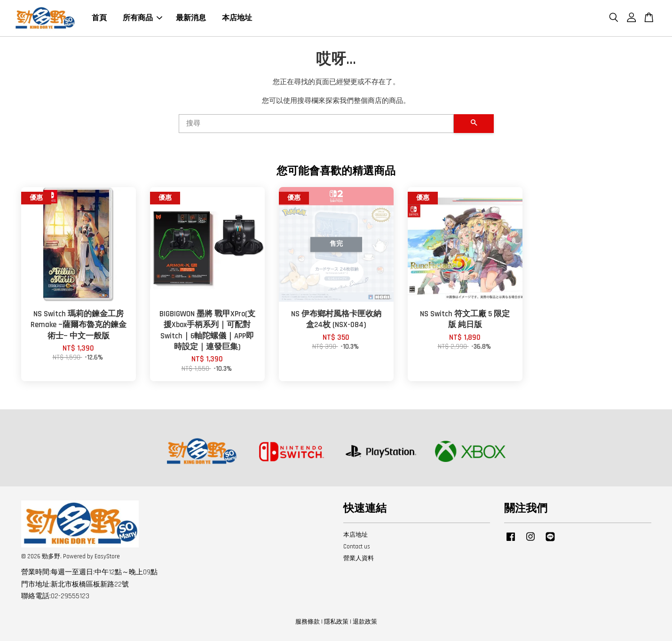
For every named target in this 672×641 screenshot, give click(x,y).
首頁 (99, 18)
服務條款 (308, 622)
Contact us (357, 547)
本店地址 (237, 18)
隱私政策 (336, 622)
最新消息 (191, 18)
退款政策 (365, 622)
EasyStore (107, 556)
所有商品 (142, 18)
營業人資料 (359, 558)
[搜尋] (316, 124)
